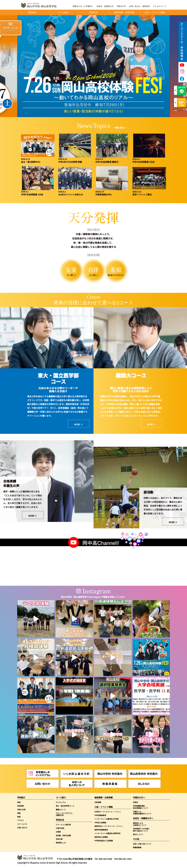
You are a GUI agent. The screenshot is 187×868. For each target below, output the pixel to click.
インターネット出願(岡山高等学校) (107, 833)
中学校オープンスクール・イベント (108, 812)
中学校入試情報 (100, 823)
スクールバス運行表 (63, 825)
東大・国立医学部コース (65, 806)
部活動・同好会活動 (63, 835)
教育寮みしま (61, 843)
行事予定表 (60, 828)
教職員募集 (137, 847)
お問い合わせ (22, 828)
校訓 (19, 802)
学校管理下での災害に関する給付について (141, 830)
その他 (136, 839)
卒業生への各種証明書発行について (142, 813)
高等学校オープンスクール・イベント (108, 826)
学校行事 (59, 839)
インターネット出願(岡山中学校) (107, 819)
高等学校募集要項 (101, 830)
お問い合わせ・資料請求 (139, 6)
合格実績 (98, 802)
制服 (19, 817)
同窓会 (135, 802)
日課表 (58, 832)
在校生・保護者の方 (105, 6)
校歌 (19, 813)
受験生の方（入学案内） (83, 6)
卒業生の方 (121, 6)
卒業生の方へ (139, 797)
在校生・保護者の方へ (143, 818)
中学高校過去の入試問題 (104, 841)
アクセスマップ (159, 6)
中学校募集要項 (100, 815)
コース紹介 (61, 797)
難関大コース (61, 809)
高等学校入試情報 (101, 837)
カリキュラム (61, 802)
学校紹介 (21, 797)
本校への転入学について (142, 844)
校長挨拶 (21, 806)
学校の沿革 (21, 809)
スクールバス (22, 824)
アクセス (20, 820)
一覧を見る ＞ (120, 128)
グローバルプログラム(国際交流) (64, 814)
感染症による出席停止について (140, 824)
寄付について (138, 834)
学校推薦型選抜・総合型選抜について (140, 807)
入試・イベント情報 (103, 807)
